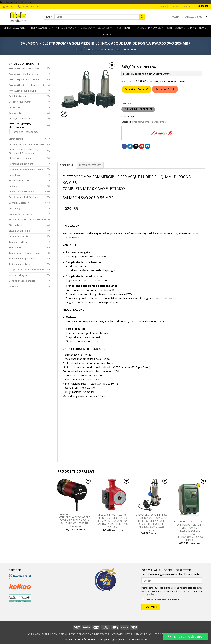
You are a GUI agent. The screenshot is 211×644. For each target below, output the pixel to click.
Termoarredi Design (19, 242)
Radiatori (13, 186)
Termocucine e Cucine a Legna (24, 253)
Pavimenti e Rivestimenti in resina (26, 169)
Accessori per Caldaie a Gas (23, 74)
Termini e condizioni (54, 634)
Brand (192, 28)
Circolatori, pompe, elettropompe (112, 49)
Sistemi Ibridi (15, 225)
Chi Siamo (174, 7)
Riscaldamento (42, 28)
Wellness (105, 28)
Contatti (187, 7)
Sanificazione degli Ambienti (23, 197)
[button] (186, 637)
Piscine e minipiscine (19, 180)
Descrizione (67, 165)
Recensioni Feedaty (90, 165)
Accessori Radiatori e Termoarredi (26, 85)
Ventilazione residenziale (22, 281)
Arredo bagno (66, 28)
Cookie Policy (163, 634)
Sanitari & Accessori (19, 203)
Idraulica (87, 28)
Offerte (106, 34)
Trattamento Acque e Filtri (22, 258)
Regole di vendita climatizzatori (90, 634)
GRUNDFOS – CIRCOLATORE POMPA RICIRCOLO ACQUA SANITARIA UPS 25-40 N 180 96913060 (113, 522)
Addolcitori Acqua (18, 96)
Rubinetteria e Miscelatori (22, 192)
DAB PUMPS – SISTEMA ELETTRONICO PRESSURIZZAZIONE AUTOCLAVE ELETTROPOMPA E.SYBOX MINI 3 (190, 532)
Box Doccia (14, 107)
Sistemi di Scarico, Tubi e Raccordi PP (28, 219)
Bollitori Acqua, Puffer (20, 102)
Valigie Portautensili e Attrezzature (27, 270)
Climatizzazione (16, 28)
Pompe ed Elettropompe (25, 132)
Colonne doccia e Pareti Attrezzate (27, 144)
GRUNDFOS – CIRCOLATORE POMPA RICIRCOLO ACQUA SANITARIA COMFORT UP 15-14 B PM (75, 522)
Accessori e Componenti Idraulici (25, 68)
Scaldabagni (15, 208)
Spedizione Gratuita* (137, 89)
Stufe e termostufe (19, 236)
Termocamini (15, 247)
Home (163, 7)
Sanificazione (176, 28)
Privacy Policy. (148, 594)
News (202, 28)
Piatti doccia (15, 175)
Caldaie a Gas (16, 113)
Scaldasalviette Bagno (20, 214)
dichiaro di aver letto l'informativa (160, 599)
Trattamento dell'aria (20, 264)
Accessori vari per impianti (22, 91)
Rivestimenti (124, 28)
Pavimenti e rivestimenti (21, 164)
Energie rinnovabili (150, 28)
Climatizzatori (16, 139)
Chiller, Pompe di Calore (21, 118)
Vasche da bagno (18, 275)
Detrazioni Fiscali (165, 89)
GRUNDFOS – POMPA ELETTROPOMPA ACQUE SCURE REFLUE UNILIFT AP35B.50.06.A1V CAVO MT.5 (151, 524)
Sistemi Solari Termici (20, 231)
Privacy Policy (143, 634)
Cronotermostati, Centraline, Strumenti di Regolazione (23, 151)
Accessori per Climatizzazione (24, 79)
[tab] (67, 165)
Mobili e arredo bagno (20, 158)
